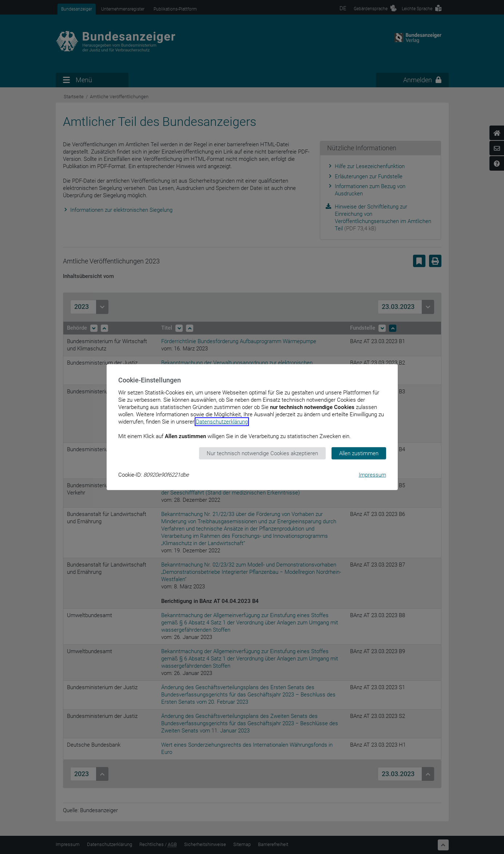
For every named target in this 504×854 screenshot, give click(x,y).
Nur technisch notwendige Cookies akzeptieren (262, 453)
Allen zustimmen (359, 453)
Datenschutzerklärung (222, 421)
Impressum (372, 475)
